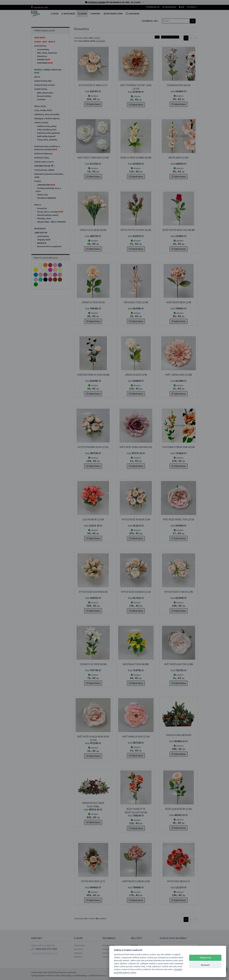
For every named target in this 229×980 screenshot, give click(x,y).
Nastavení (205, 965)
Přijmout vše (205, 958)
